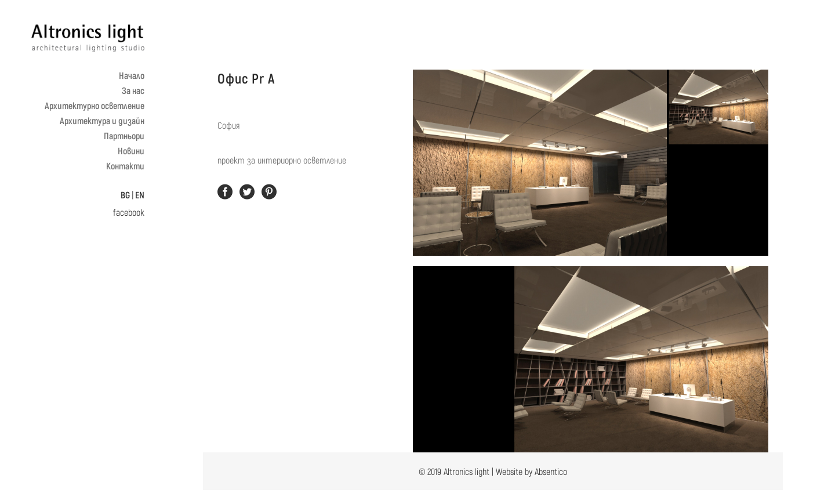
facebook (129, 212)
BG (125, 195)
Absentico (551, 471)
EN (140, 195)
